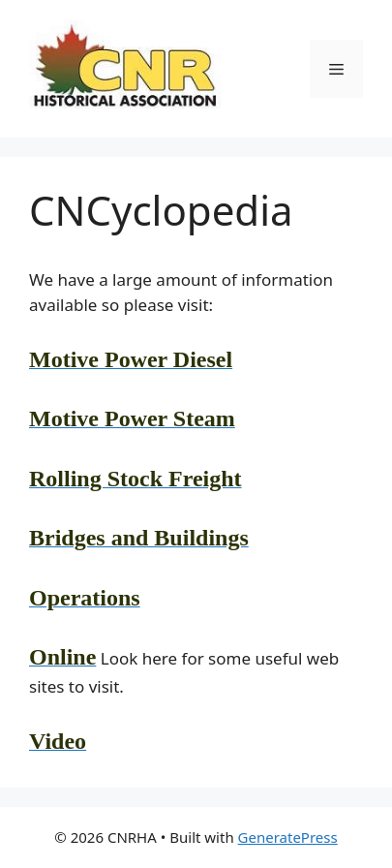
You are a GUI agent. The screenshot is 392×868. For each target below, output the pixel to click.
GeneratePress (288, 837)
